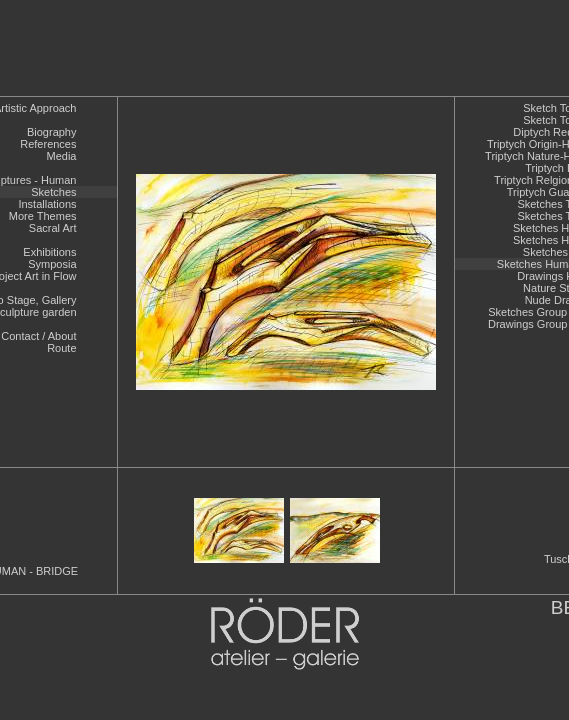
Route (61, 348)
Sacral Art (53, 228)
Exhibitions (49, 252)
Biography (52, 132)
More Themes (43, 216)
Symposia (52, 264)
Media (62, 156)
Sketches (53, 192)
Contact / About (38, 336)
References (48, 144)
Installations (47, 204)
